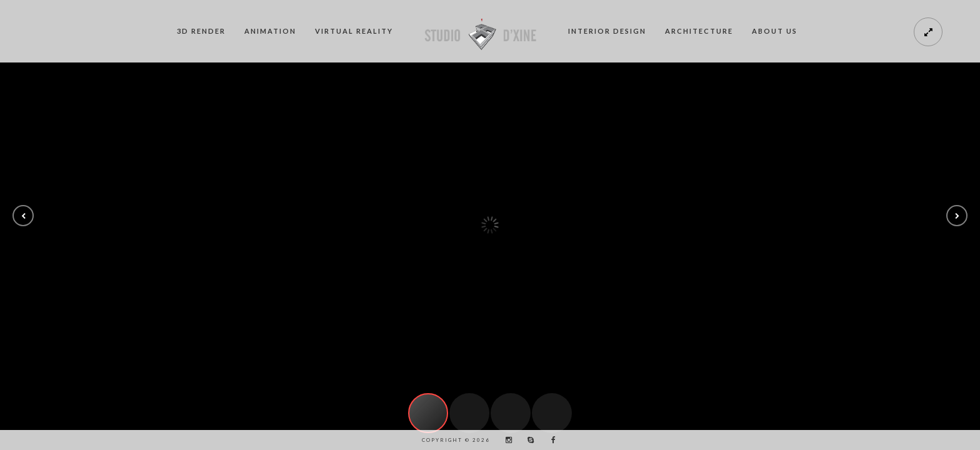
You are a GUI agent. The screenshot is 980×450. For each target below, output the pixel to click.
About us (775, 31)
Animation (270, 31)
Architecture (699, 31)
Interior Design (607, 31)
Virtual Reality (354, 31)
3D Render (201, 31)
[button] (23, 216)
